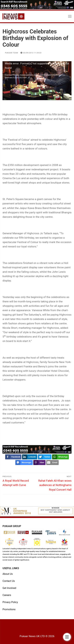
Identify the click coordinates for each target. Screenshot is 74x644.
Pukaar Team (10, 53)
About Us (8, 574)
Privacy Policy (10, 602)
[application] (37, 81)
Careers (7, 595)
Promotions (9, 609)
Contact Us (9, 581)
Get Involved (9, 588)
